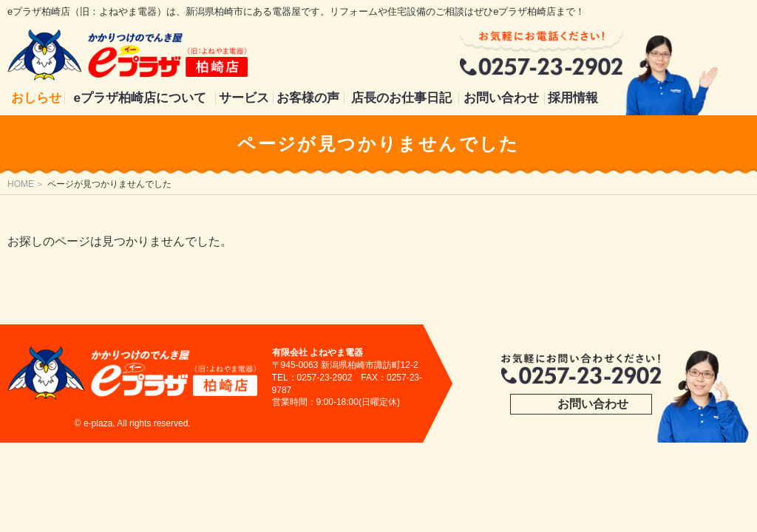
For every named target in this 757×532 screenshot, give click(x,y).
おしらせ (36, 98)
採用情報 (573, 98)
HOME (21, 184)
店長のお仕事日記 (401, 98)
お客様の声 (308, 98)
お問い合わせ (501, 98)
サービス (244, 98)
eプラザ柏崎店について (140, 98)
